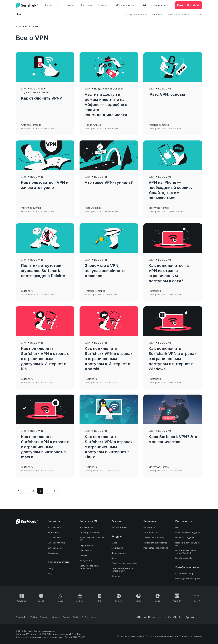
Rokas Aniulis (93, 125)
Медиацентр (118, 548)
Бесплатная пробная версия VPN (90, 567)
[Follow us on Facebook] (21, 617)
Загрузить (87, 5)
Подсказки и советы (35, 92)
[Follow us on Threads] (44, 617)
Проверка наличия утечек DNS (188, 544)
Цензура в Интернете (178, 14)
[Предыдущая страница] (19, 491)
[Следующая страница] (55, 491)
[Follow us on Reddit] (76, 617)
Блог (19, 26)
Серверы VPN (86, 545)
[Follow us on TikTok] (85, 617)
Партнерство (150, 527)
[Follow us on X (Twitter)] (33, 617)
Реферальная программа (156, 548)
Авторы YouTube (151, 533)
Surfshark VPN (54, 527)
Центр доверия (119, 553)
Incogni (51, 568)
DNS (177, 527)
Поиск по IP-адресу (185, 538)
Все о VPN (157, 14)
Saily (50, 573)
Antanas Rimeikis (31, 125)
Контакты (116, 576)
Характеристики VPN (89, 533)
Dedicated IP (86, 550)
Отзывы (83, 556)
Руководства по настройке (188, 579)
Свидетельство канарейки (124, 563)
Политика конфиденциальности (161, 636)
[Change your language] (193, 617)
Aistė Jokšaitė (93, 208)
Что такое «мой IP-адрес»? (188, 533)
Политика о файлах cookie (129, 636)
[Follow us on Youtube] (66, 617)
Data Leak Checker (184, 558)
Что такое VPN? (87, 527)
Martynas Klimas (31, 208)
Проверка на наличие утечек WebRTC (186, 552)
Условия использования (191, 636)
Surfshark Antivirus (56, 543)
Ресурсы (104, 5)
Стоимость (70, 5)
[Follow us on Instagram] (55, 617)
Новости (198, 14)
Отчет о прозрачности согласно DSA (122, 570)
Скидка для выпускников (155, 543)
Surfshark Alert (54, 538)
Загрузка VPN (86, 561)
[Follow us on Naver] (94, 617)
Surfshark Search (56, 548)
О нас (114, 543)
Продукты (51, 5)
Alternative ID (54, 533)
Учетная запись (160, 5)
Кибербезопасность (137, 14)
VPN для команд (125, 5)
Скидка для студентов (154, 538)
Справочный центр (184, 573)
